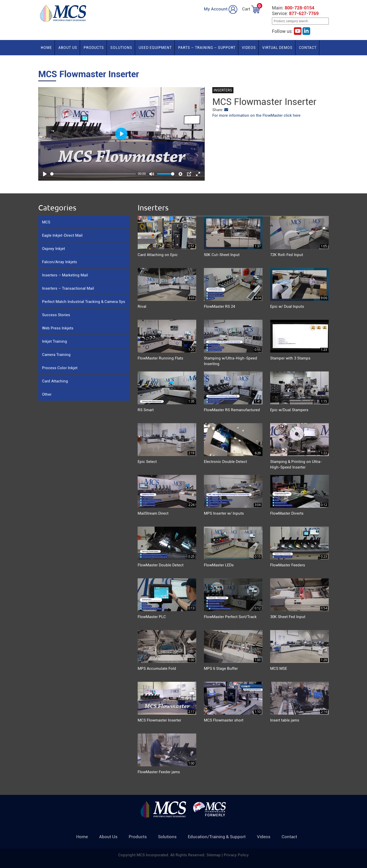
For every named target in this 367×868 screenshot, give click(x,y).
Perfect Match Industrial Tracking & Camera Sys (84, 302)
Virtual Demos (277, 48)
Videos (249, 48)
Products (94, 48)
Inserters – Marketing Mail (65, 275)
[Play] (45, 174)
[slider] (93, 174)
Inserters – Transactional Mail (68, 288)
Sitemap (214, 855)
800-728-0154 (299, 8)
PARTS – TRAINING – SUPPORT (207, 48)
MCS (46, 222)
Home (46, 48)
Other (47, 394)
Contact (308, 48)
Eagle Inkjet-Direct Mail (62, 235)
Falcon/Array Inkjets (60, 262)
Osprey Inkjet (54, 249)
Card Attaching (55, 381)
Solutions (121, 48)
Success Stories (56, 315)
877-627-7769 (304, 13)
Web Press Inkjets (58, 328)
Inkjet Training (55, 341)
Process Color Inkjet (60, 368)
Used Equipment (155, 48)
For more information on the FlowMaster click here (256, 115)
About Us (68, 48)
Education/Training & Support (217, 837)
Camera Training (56, 355)
